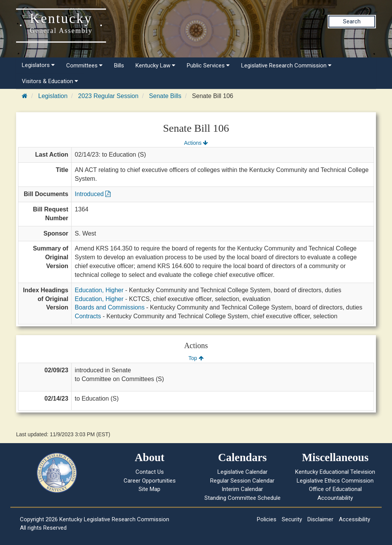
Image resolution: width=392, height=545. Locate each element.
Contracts (88, 316)
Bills (119, 65)
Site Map (149, 489)
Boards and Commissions (109, 307)
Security (292, 519)
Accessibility (354, 519)
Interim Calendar (242, 489)
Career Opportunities (150, 481)
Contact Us (150, 472)
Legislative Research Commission (286, 65)
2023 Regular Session (108, 96)
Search (352, 21)
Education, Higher (99, 290)
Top (196, 358)
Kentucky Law (155, 65)
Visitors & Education (50, 81)
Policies (267, 519)
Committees (84, 65)
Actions (196, 143)
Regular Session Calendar (242, 481)
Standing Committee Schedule (243, 498)
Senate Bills (165, 96)
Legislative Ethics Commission (335, 481)
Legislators (38, 65)
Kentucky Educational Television (335, 472)
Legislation (53, 96)
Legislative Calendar (243, 472)
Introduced (93, 194)
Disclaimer (320, 519)
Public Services (208, 65)
